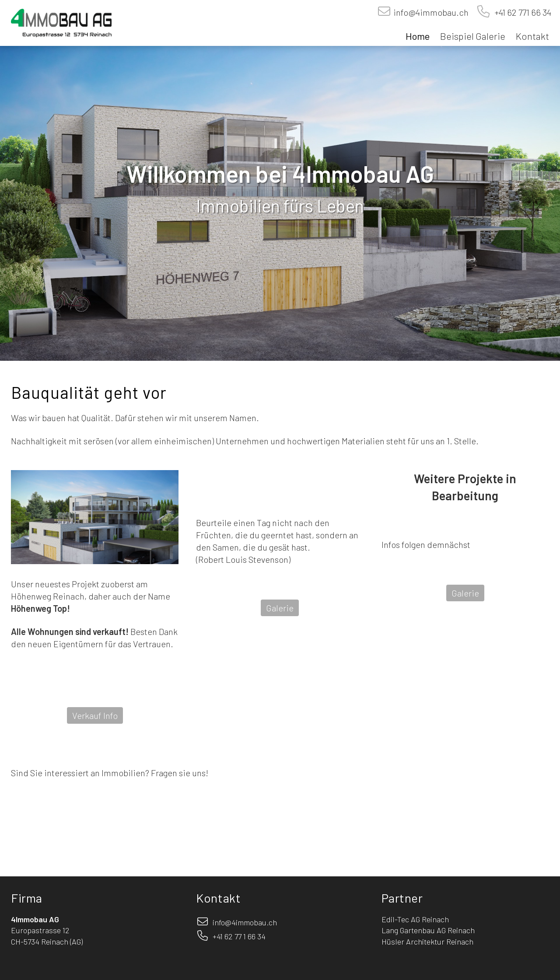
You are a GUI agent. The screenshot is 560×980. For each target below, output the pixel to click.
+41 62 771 (502, 12)
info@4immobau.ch (430, 12)
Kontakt (532, 36)
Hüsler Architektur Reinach (427, 942)
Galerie (280, 608)
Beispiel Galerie (473, 36)
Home (418, 36)
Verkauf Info (95, 715)
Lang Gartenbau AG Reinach (428, 930)
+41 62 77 (227, 936)
